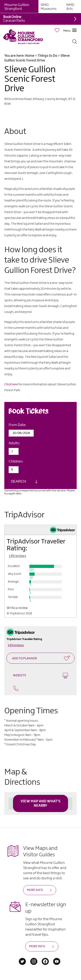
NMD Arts (70, 7)
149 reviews (17, 556)
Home (30, 56)
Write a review (17, 608)
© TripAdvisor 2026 (19, 614)
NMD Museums (49, 7)
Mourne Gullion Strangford (17, 7)
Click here (11, 385)
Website (40, 676)
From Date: (17, 425)
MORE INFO (35, 890)
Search (18, 481)
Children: (16, 462)
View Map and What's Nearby (40, 803)
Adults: (14, 443)
